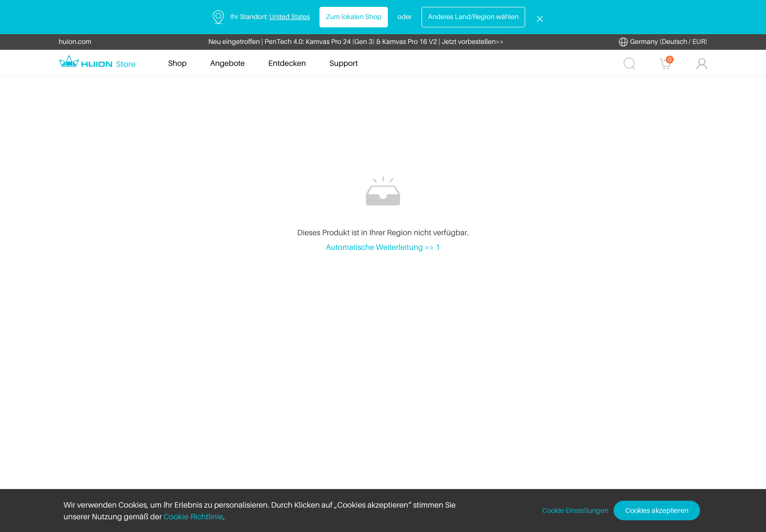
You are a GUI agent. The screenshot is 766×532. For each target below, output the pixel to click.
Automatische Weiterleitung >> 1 (383, 247)
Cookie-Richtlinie (193, 516)
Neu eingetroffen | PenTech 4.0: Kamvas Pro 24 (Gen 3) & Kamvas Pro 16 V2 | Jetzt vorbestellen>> (356, 42)
